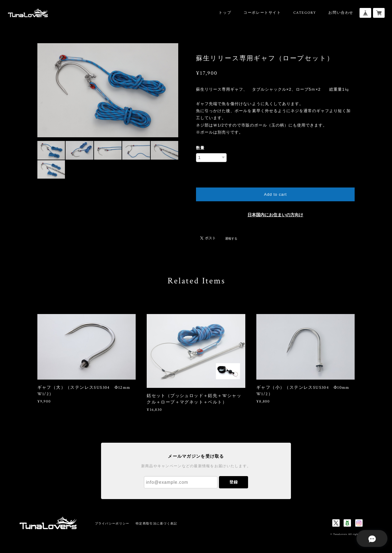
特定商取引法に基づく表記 (156, 523)
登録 (234, 482)
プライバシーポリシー (112, 523)
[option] (108, 90)
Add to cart (275, 194)
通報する (231, 239)
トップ (225, 13)
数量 (200, 148)
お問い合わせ (341, 13)
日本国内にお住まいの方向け (275, 215)
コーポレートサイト (262, 13)
